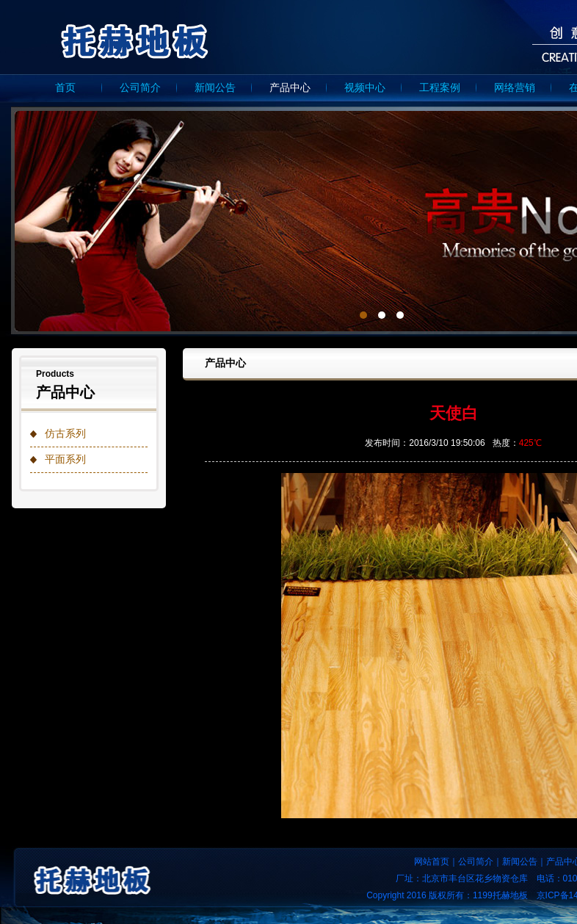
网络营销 (515, 88)
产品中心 (290, 88)
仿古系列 (65, 434)
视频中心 (365, 88)
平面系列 (65, 459)
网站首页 (432, 862)
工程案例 (440, 88)
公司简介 (140, 88)
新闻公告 (215, 88)
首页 (65, 88)
